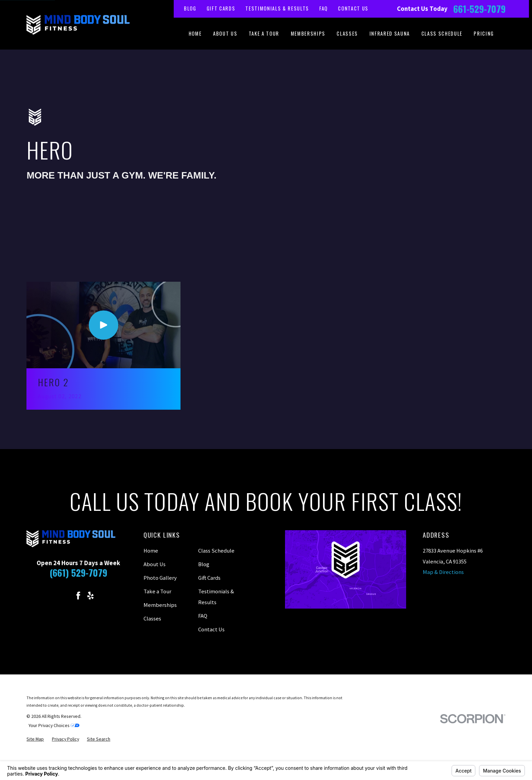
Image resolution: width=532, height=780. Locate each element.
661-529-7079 (479, 9)
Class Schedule (216, 551)
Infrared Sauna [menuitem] (390, 33)
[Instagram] (66, 596)
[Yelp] (90, 596)
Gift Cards (221, 8)
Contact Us (353, 8)
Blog (190, 8)
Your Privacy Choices (54, 725)
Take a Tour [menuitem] (264, 33)
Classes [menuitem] (347, 33)
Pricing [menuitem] (484, 33)
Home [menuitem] (195, 33)
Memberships (160, 605)
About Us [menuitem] (225, 33)
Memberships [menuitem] (308, 33)
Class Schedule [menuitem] (442, 33)
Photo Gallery (160, 578)
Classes (152, 619)
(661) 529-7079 (78, 572)
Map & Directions (443, 572)
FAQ (324, 8)
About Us (155, 564)
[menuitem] (35, 739)
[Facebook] (78, 596)
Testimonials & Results (277, 8)
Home (151, 551)
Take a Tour (157, 591)
